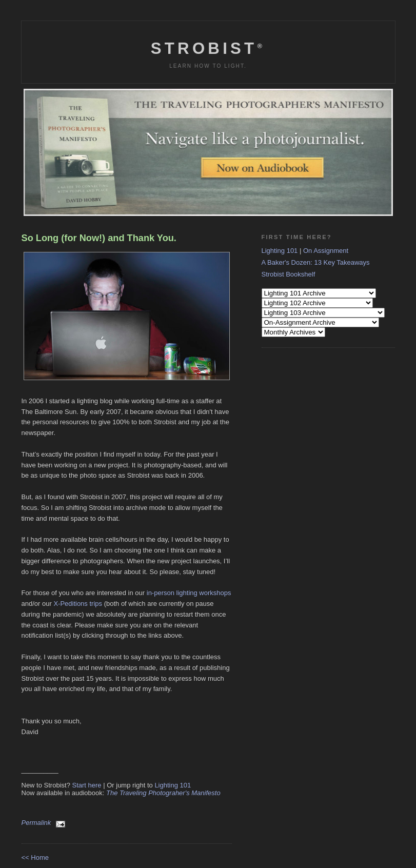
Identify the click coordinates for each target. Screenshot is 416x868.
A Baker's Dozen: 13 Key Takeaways (316, 262)
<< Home (35, 857)
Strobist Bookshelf (289, 274)
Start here (87, 785)
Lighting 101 (173, 785)
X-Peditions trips (78, 604)
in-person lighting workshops (189, 593)
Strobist (208, 48)
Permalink (36, 823)
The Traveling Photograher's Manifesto (163, 793)
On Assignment (326, 251)
